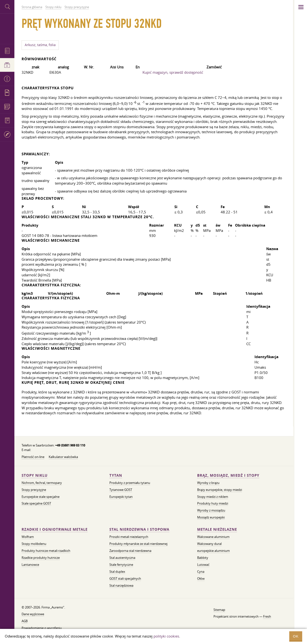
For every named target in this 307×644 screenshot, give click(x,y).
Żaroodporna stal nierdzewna (130, 551)
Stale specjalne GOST (36, 503)
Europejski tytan (121, 497)
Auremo (7, 28)
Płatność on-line (33, 457)
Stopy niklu (35, 475)
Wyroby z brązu (208, 483)
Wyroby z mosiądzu (211, 510)
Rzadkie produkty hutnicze (41, 558)
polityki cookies (166, 636)
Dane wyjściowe (33, 614)
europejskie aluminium (213, 551)
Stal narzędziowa (121, 585)
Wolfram (28, 537)
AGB (25, 621)
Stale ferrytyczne (121, 565)
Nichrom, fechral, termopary (42, 483)
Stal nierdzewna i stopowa (139, 529)
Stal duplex (117, 572)
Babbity (203, 558)
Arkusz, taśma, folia (40, 45)
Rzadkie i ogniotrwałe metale (55, 529)
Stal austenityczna (122, 558)
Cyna (201, 572)
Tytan (116, 475)
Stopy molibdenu (34, 544)
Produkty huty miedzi (213, 503)
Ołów (201, 578)
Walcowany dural (209, 544)
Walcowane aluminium (213, 537)
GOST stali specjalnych (125, 578)
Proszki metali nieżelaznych (129, 537)
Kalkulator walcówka (63, 457)
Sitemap (219, 610)
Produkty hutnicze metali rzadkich (46, 551)
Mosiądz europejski (211, 517)
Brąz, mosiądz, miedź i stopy (228, 475)
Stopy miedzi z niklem (213, 497)
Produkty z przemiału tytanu (130, 483)
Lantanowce (30, 565)
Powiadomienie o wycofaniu (42, 628)
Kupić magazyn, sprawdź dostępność (173, 72)
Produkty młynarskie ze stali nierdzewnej (138, 544)
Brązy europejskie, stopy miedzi (220, 490)
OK (296, 636)
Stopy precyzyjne (34, 490)
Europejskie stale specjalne (41, 497)
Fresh (267, 616)
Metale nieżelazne (217, 529)
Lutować (203, 565)
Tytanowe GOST (121, 490)
